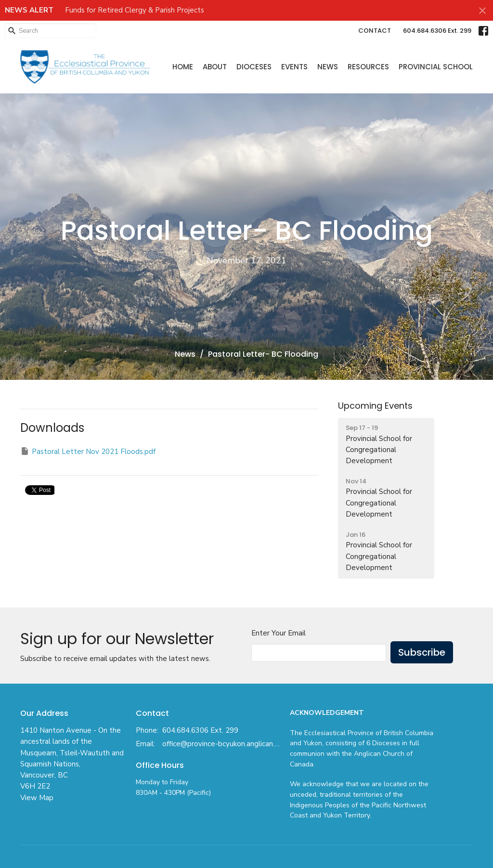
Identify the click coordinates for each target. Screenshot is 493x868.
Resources (368, 67)
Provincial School (436, 67)
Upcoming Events (375, 406)
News (328, 67)
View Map (37, 798)
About (215, 67)
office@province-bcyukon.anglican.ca (221, 744)
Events (294, 67)
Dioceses (254, 67)
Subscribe (422, 652)
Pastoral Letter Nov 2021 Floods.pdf (88, 451)
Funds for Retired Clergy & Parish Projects (135, 10)
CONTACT (375, 31)
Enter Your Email (279, 633)
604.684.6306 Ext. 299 (437, 31)
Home (183, 67)
